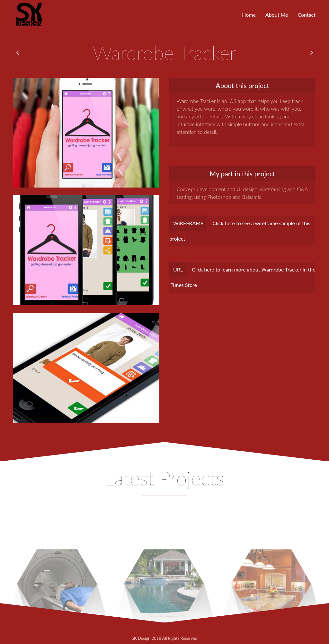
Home (249, 15)
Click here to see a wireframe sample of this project (240, 229)
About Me (277, 15)
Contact (307, 15)
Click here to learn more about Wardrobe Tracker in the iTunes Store (242, 275)
